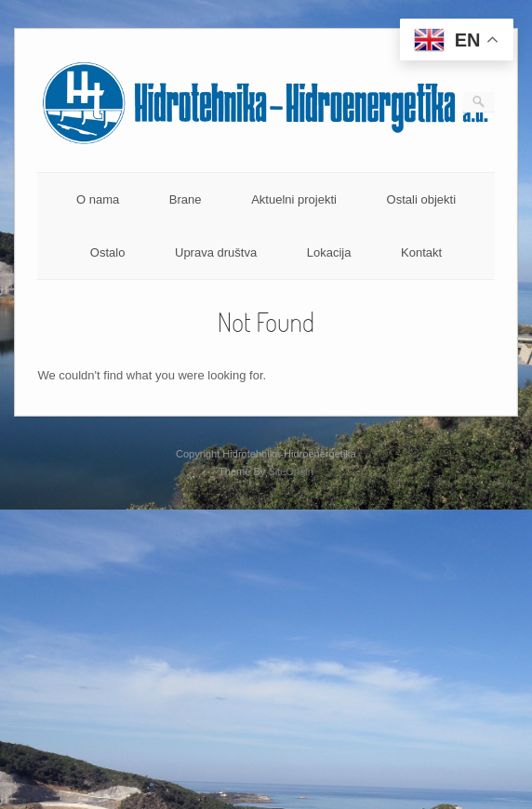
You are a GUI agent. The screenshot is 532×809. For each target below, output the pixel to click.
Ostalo (108, 252)
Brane (186, 199)
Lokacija (329, 252)
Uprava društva (216, 252)
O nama (98, 199)
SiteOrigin (291, 471)
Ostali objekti (421, 199)
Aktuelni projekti (294, 199)
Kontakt (421, 252)
